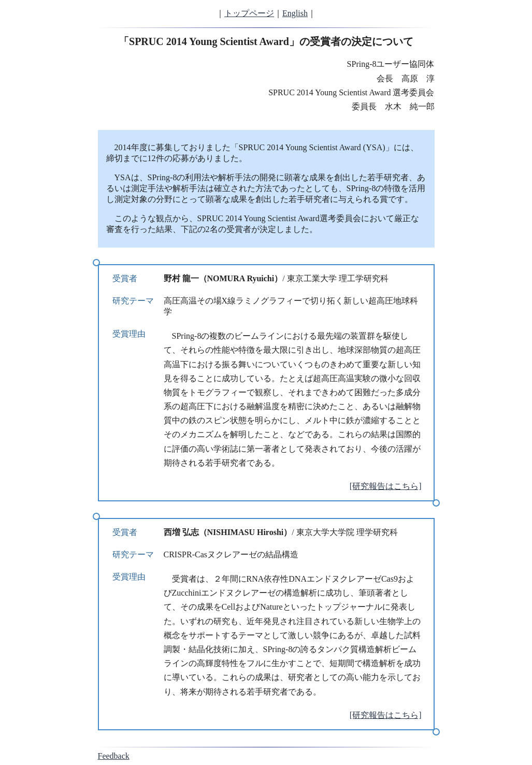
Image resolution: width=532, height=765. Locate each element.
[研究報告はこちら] (386, 486)
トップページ (249, 13)
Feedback (114, 756)
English (295, 13)
